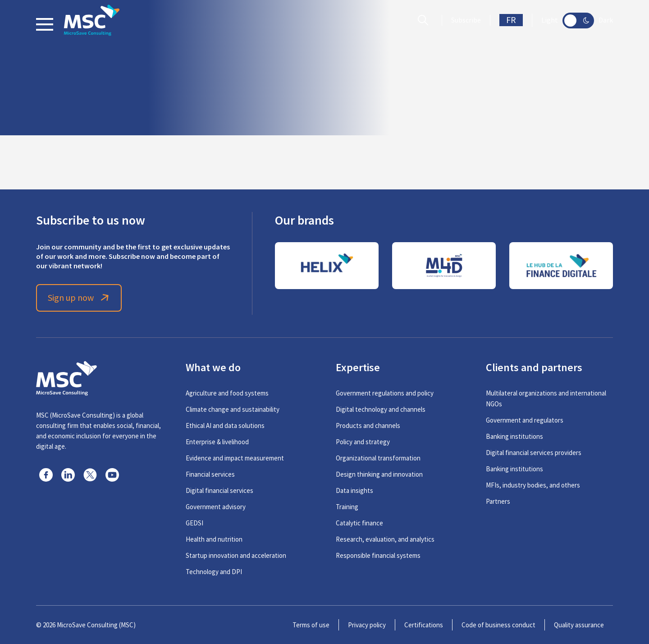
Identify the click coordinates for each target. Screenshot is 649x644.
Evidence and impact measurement (235, 458)
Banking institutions (514, 436)
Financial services (210, 474)
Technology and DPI (214, 572)
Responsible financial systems (378, 555)
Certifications (424, 625)
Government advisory (216, 507)
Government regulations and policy (385, 393)
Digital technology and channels (381, 409)
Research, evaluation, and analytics (385, 539)
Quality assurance (579, 625)
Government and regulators (525, 420)
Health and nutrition (214, 539)
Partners (498, 501)
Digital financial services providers (534, 453)
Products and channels (368, 425)
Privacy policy (367, 625)
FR (511, 20)
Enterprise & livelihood (217, 442)
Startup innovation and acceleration (236, 555)
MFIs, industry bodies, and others (533, 485)
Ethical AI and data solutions (225, 425)
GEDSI (194, 523)
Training (347, 507)
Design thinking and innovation (379, 474)
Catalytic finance (359, 523)
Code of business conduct (498, 625)
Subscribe (466, 20)
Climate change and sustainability (233, 409)
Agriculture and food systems (227, 393)
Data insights (354, 490)
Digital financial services (219, 490)
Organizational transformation (378, 458)
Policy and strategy (363, 442)
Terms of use (311, 625)
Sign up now (79, 298)
